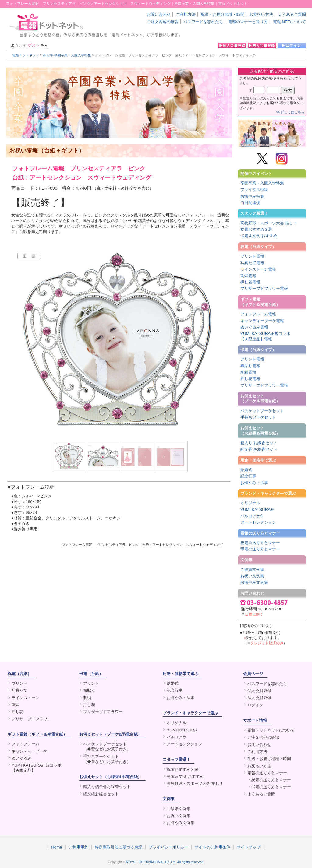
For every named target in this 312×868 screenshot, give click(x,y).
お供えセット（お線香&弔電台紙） (110, 777)
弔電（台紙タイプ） (258, 350)
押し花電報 (250, 282)
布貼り (89, 690)
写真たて (19, 690)
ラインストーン (25, 698)
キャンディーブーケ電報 (262, 321)
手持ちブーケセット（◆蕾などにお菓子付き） (107, 759)
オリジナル (250, 503)
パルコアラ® (252, 516)
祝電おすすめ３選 (256, 229)
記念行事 (248, 476)
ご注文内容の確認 (163, 22)
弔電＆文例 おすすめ (259, 236)
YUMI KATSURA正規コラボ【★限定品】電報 (265, 336)
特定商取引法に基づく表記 (119, 847)
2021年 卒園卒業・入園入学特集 (67, 55)
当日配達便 (250, 203)
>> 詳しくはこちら (290, 112)
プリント (19, 683)
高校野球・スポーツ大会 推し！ (269, 223)
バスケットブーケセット (262, 411)
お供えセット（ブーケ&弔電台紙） (110, 734)
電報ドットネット (26, 55)
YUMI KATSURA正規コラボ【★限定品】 (37, 768)
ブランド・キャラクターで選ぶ (268, 493)
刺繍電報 (248, 276)
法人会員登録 (259, 698)
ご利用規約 (78, 847)
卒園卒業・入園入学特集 (262, 183)
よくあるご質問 (292, 14)
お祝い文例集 (252, 576)
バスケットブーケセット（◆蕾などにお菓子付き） (107, 747)
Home (57, 847)
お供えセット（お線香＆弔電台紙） (260, 430)
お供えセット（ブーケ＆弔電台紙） (260, 399)
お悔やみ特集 (252, 196)
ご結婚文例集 (252, 569)
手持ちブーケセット (258, 417)
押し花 (18, 712)
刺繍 (16, 705)
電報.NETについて (289, 22)
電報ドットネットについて (271, 730)
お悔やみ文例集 (254, 582)
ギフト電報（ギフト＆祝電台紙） (260, 302)
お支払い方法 (261, 14)
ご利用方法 (186, 14)
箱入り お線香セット (259, 443)
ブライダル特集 (254, 190)
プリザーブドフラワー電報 (264, 288)
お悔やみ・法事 (254, 483)
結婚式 (246, 470)
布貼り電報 (250, 366)
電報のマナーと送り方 (248, 22)
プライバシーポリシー (168, 847)
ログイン (255, 705)
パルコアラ (177, 737)
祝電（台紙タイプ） (258, 247)
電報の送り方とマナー (260, 533)
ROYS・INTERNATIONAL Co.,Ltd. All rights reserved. (165, 862)
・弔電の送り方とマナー (269, 787)
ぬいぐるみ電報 (254, 327)
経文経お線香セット (101, 794)
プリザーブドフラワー (31, 719)
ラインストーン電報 (258, 269)
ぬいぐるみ (21, 758)
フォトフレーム (25, 744)
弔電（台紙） (91, 674)
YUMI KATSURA (182, 730)
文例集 (246, 560)
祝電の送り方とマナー (260, 543)
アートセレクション (258, 522)
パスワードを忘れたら (203, 22)
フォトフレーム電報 (258, 314)
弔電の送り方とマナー (260, 549)
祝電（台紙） (19, 674)
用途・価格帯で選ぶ (258, 460)
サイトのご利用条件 (213, 847)
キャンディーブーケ (29, 751)
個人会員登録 (259, 691)
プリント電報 (252, 256)
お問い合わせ (159, 14)
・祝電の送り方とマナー (269, 780)
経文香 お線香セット (259, 449)
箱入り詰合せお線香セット (107, 787)
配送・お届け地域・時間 (223, 14)
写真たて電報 (252, 263)
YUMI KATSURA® (257, 510)
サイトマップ (249, 847)
